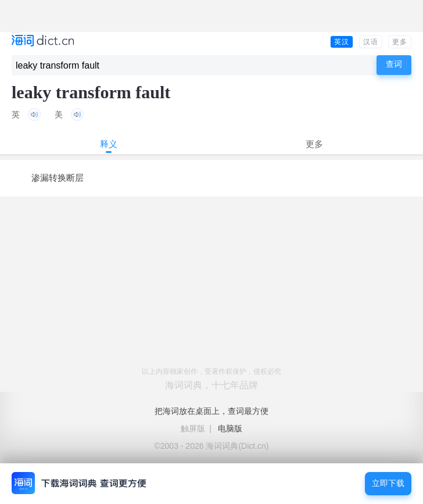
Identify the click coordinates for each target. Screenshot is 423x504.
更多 (400, 42)
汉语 (371, 42)
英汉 (342, 42)
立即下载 (388, 483)
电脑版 (230, 428)
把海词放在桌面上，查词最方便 (212, 411)
